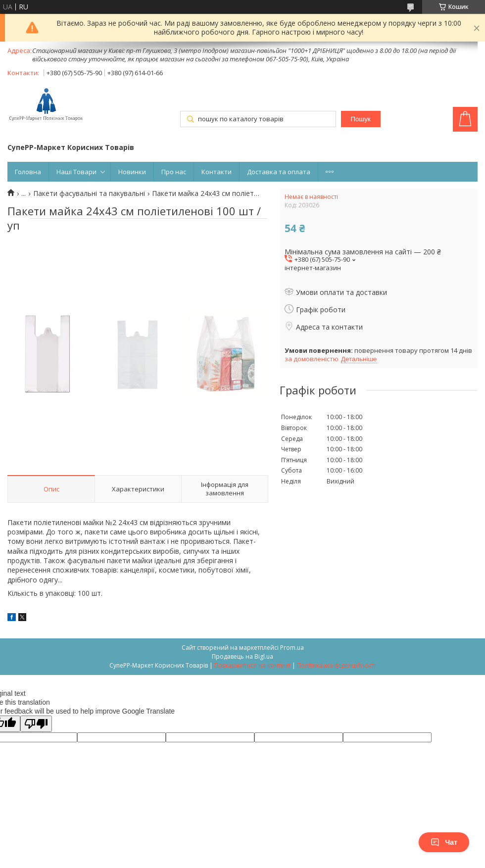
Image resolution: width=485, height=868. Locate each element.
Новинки (132, 172)
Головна (28, 172)
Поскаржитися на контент (252, 665)
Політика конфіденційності (336, 665)
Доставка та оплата (279, 172)
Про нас (174, 172)
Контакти (217, 172)
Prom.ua (292, 648)
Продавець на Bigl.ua (242, 656)
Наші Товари (76, 172)
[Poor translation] (36, 724)
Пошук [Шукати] (360, 119)
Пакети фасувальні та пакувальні (89, 193)
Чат (444, 842)
